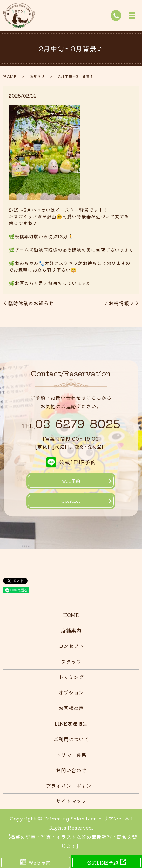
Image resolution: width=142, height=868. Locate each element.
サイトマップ (71, 801)
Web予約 (71, 481)
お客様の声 (71, 708)
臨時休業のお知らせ (31, 303)
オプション (71, 692)
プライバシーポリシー (71, 786)
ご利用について (71, 739)
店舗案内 (71, 630)
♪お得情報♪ (119, 303)
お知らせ (37, 76)
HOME (10, 76)
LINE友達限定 (71, 723)
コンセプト (71, 646)
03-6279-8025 (71, 424)
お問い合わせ (71, 770)
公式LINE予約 (77, 462)
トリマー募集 (71, 755)
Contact (71, 501)
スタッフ (71, 661)
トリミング (71, 677)
